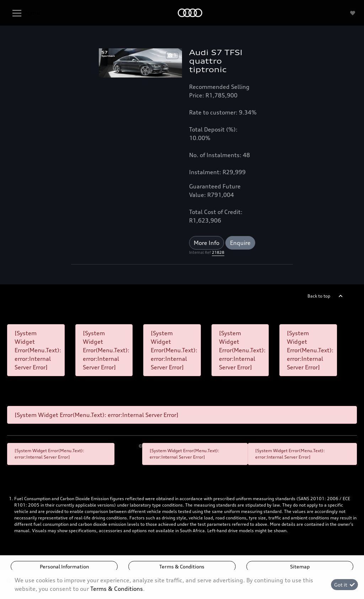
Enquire (240, 243)
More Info (207, 243)
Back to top (319, 296)
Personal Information (64, 566)
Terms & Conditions (182, 566)
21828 (218, 252)
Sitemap (300, 566)
